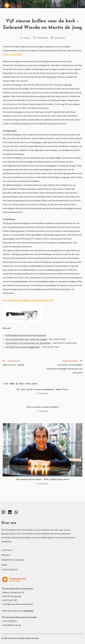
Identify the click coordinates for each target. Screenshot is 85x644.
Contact (7, 550)
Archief (27, 38)
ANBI (4, 565)
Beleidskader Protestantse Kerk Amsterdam (26, 335)
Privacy (6, 555)
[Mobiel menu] (77, 5)
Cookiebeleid (10, 570)
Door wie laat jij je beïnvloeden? (43, 407)
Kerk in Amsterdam (12, 54)
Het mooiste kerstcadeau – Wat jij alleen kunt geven (42, 479)
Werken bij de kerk (13, 560)
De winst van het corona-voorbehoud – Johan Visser (42, 390)
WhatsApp (28, 611)
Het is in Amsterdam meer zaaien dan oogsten (26, 339)
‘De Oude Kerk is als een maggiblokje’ (23, 347)
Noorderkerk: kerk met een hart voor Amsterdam (28, 343)
